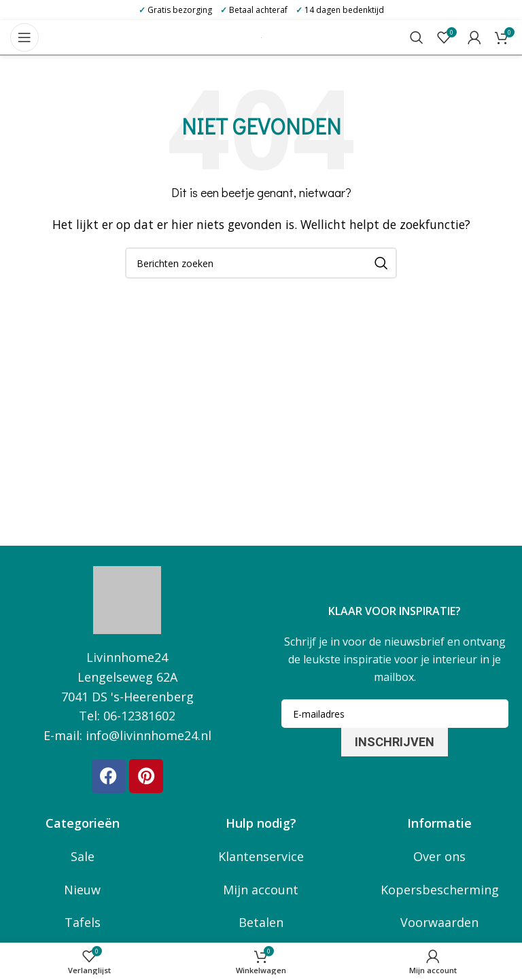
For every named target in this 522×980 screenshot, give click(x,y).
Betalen (261, 922)
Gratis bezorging (175, 10)
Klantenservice (261, 856)
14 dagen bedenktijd (340, 10)
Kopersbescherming (440, 890)
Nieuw (82, 890)
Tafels (83, 922)
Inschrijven (395, 742)
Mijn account (261, 890)
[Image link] (127, 599)
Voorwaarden (439, 922)
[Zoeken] (417, 37)
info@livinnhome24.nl (149, 735)
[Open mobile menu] (24, 37)
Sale (83, 856)
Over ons (439, 856)
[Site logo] (261, 37)
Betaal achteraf (254, 10)
